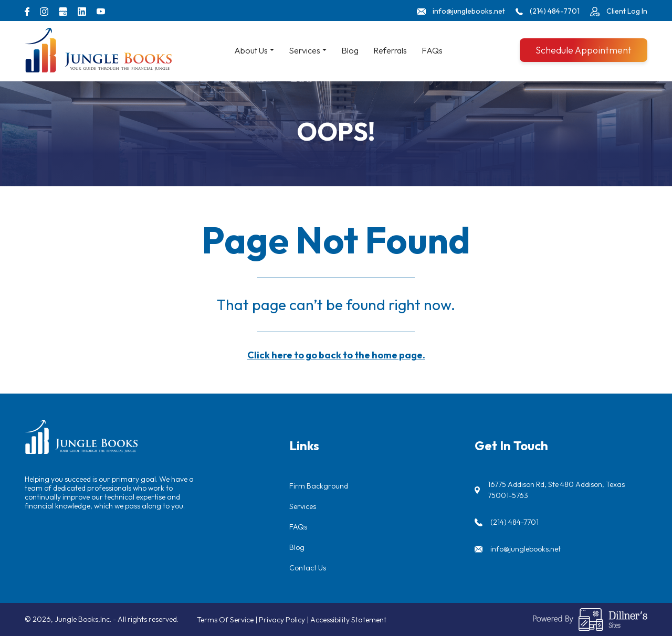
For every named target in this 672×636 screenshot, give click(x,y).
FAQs (432, 50)
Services (303, 506)
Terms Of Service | (228, 620)
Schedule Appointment (584, 50)
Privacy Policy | (285, 620)
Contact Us (308, 568)
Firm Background (319, 486)
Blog (350, 50)
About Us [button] (251, 50)
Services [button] (304, 50)
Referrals (390, 50)
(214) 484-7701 (514, 522)
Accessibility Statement (348, 620)
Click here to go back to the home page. (336, 355)
